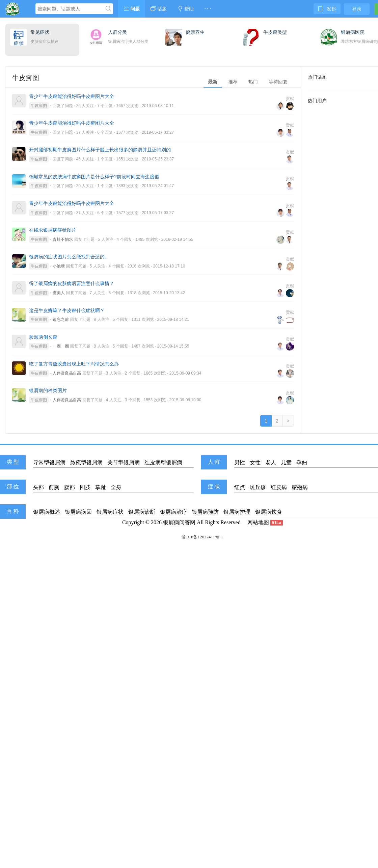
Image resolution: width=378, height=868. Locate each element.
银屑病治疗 (173, 512)
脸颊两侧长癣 (43, 337)
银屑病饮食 (269, 512)
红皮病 (279, 487)
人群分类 (117, 32)
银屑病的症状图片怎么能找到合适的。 (69, 257)
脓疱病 (300, 487)
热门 (253, 82)
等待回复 (278, 82)
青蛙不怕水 (63, 239)
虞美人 (59, 293)
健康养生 (195, 32)
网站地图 (258, 522)
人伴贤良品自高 (67, 373)
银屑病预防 (205, 512)
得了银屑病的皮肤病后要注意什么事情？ (72, 283)
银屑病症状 (110, 512)
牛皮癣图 (39, 106)
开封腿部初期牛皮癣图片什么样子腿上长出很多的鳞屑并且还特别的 (100, 150)
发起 (327, 9)
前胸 (54, 487)
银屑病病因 (78, 512)
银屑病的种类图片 (48, 390)
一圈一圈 (61, 346)
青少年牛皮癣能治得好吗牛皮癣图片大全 (72, 96)
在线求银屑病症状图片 (53, 230)
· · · (208, 9)
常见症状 (40, 32)
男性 (240, 463)
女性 (255, 463)
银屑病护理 (237, 512)
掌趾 (101, 487)
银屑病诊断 (142, 512)
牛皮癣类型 (275, 32)
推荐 (233, 82)
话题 (159, 9)
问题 (132, 9)
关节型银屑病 (124, 463)
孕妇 (302, 463)
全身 (116, 487)
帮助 (186, 9)
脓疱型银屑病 (86, 463)
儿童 (286, 463)
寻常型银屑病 (49, 463)
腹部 (70, 487)
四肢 (85, 487)
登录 (357, 9)
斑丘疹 (258, 487)
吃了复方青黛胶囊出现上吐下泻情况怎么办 (74, 364)
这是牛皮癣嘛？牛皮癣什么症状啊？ (67, 310)
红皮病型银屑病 (163, 463)
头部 (38, 487)
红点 (240, 487)
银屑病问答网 (179, 522)
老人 (271, 463)
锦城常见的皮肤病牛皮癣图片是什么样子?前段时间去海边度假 (94, 177)
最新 (213, 82)
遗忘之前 (61, 320)
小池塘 (59, 266)
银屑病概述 (47, 512)
